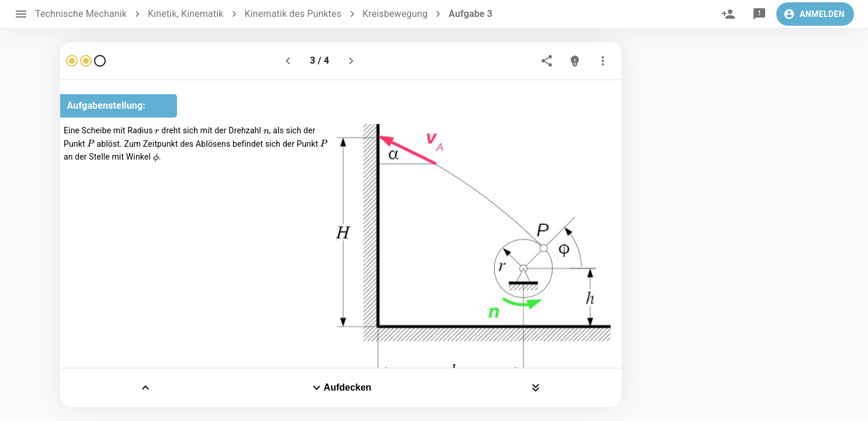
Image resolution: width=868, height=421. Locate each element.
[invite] (728, 14)
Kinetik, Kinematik (186, 14)
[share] (547, 61)
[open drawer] (21, 14)
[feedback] (759, 14)
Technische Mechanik (81, 14)
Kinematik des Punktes (293, 14)
